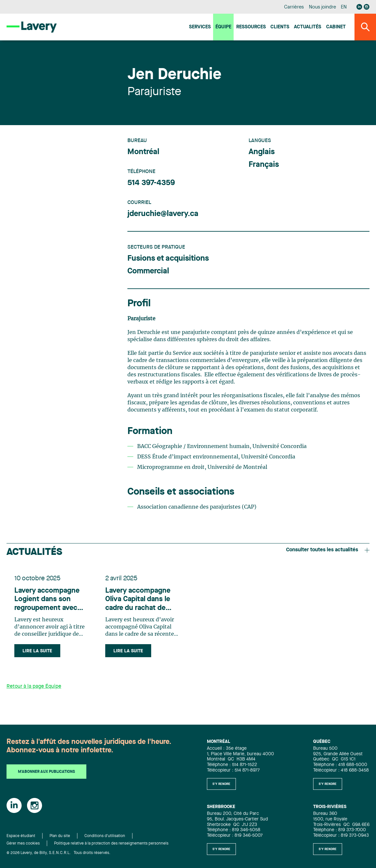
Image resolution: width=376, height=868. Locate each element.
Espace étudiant (21, 836)
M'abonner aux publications (46, 772)
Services (200, 27)
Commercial (148, 271)
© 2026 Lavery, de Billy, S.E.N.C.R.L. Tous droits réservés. (58, 853)
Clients (280, 27)
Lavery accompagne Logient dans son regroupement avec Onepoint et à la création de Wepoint (47, 600)
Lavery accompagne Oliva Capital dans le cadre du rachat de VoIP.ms (138, 600)
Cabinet (336, 27)
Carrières (294, 7)
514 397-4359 (151, 183)
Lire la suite (37, 651)
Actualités (308, 27)
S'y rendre (221, 784)
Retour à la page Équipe (34, 687)
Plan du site (60, 836)
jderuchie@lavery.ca (163, 214)
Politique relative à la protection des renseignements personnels (111, 844)
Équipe (223, 27)
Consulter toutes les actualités (328, 550)
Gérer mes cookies (23, 844)
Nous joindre (323, 7)
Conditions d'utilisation (105, 836)
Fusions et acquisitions (168, 259)
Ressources (251, 27)
